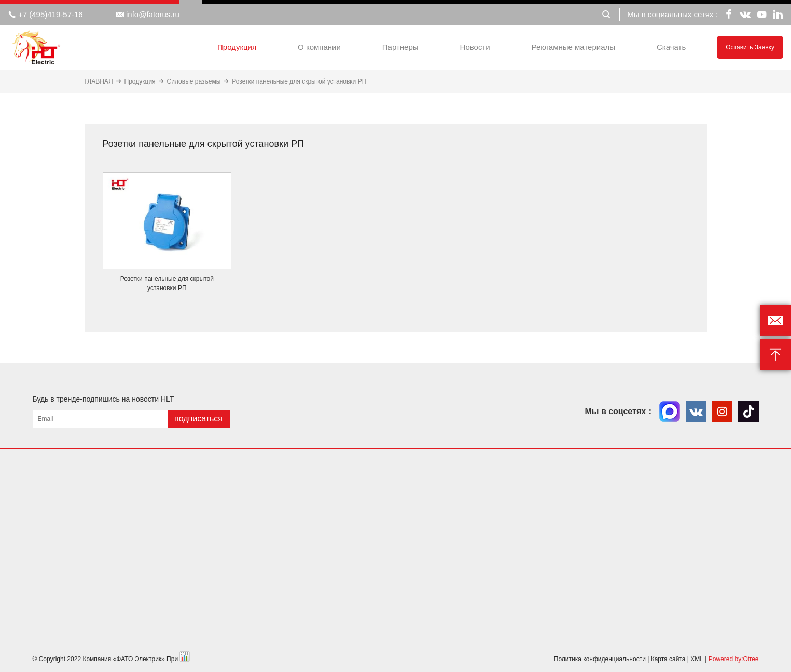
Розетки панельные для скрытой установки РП (299, 81)
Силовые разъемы (194, 81)
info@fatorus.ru (148, 15)
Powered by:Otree (734, 659)
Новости (475, 47)
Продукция (237, 47)
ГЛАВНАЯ (99, 81)
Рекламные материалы (573, 47)
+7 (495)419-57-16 (45, 15)
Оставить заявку (750, 47)
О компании (319, 47)
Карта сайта (668, 659)
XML (697, 659)
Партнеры (400, 47)
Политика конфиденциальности (600, 659)
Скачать (671, 47)
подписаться (198, 419)
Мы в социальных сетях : (672, 14)
